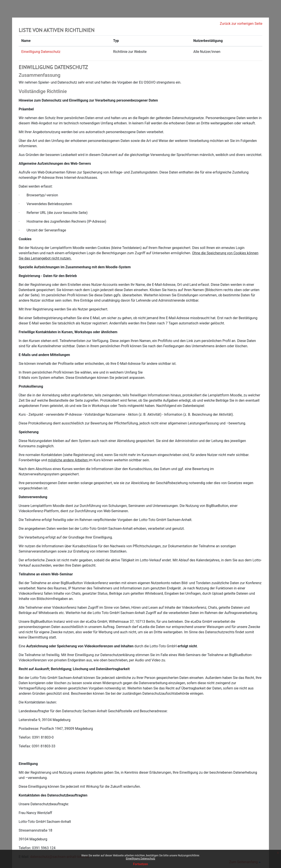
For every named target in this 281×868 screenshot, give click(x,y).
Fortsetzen (140, 864)
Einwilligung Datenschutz (140, 859)
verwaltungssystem (45, 474)
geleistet (56, 406)
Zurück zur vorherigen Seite (241, 24)
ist (45, 488)
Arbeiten (81, 460)
